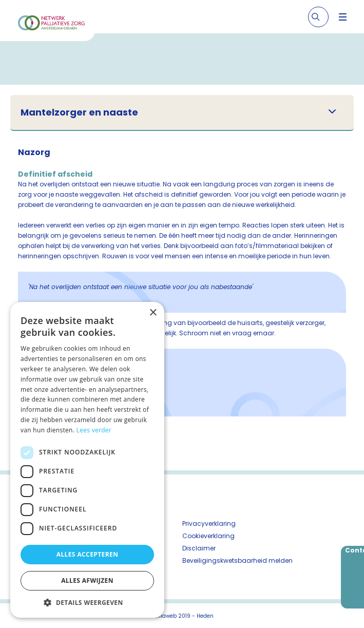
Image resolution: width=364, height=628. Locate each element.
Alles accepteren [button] (88, 554)
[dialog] (87, 460)
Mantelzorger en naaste (79, 112)
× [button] (153, 313)
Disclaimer (199, 548)
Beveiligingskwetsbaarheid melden (237, 560)
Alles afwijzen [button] (87, 581)
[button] (87, 602)
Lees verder (94, 430)
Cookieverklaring (208, 536)
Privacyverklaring (209, 524)
